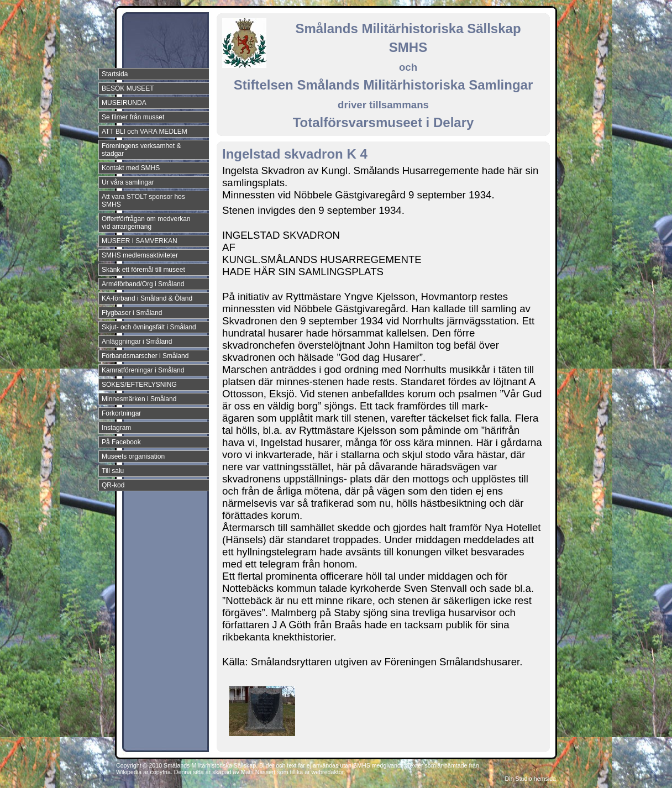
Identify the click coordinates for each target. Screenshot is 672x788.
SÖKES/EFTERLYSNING (139, 385)
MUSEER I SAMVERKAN (140, 241)
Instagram (116, 428)
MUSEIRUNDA (124, 103)
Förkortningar (121, 413)
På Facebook (121, 442)
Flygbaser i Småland (132, 313)
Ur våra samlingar (128, 182)
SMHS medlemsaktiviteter (140, 255)
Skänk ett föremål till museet (143, 270)
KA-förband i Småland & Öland (147, 298)
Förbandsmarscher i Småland (145, 356)
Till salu (113, 471)
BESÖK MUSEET (128, 88)
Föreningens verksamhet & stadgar (141, 150)
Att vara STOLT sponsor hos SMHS (143, 201)
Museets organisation (133, 456)
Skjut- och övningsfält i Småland (149, 327)
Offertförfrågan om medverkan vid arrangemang (146, 223)
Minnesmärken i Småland (139, 399)
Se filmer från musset (133, 117)
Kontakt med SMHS (131, 168)
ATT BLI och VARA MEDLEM (145, 132)
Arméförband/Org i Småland (143, 284)
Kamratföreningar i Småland (143, 370)
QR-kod (113, 485)
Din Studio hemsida (531, 779)
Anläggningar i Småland (137, 342)
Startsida (115, 74)
